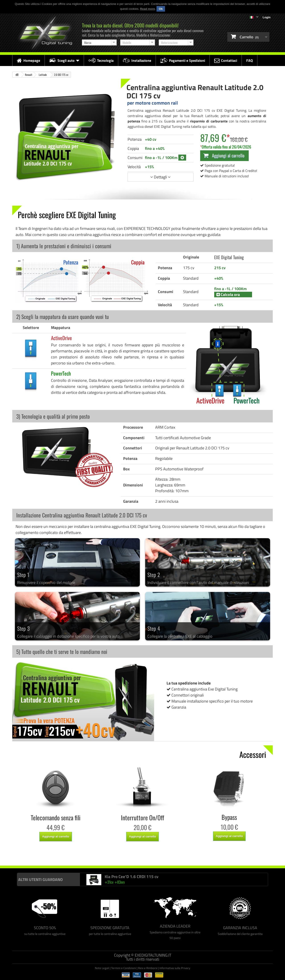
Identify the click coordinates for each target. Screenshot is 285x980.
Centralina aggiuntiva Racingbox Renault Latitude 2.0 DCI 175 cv (123, 856)
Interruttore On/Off (142, 818)
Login (267, 17)
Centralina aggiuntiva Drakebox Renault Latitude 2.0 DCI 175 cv (196, 856)
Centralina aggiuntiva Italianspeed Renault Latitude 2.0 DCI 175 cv (50, 856)
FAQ (249, 60)
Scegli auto (64, 60)
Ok (161, 9)
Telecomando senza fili (56, 818)
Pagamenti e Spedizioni (183, 60)
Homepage (28, 60)
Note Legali (102, 968)
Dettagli (160, 177)
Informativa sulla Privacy (175, 968)
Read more (148, 9)
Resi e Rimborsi (148, 968)
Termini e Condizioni (124, 968)
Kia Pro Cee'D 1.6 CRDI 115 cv (131, 876)
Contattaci (226, 60)
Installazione (137, 60)
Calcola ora (228, 295)
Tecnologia (101, 60)
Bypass (229, 817)
